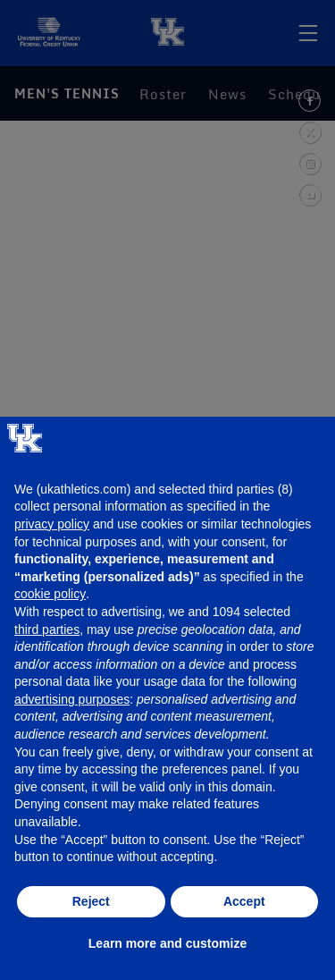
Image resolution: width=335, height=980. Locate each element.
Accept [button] (244, 901)
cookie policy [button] (50, 594)
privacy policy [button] (52, 524)
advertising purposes (72, 699)
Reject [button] (91, 901)
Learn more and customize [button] (167, 943)
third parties (47, 629)
